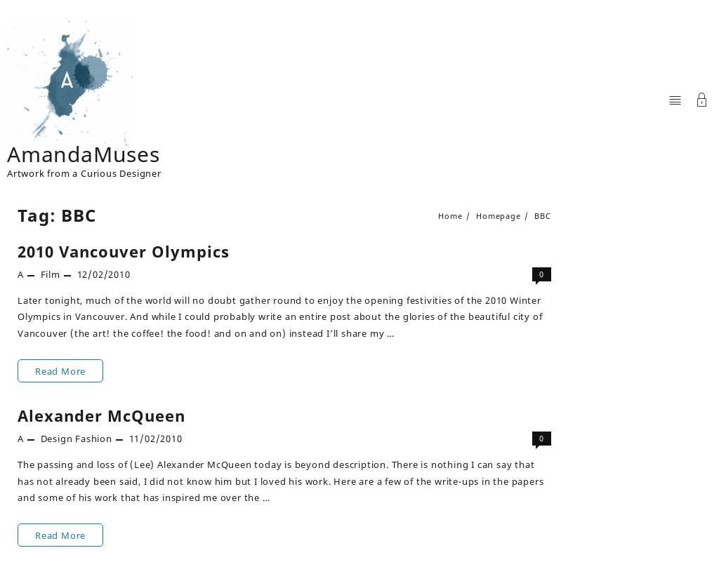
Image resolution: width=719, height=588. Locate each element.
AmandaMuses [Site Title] (84, 154)
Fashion (94, 439)
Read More (60, 371)
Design (57, 439)
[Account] (702, 101)
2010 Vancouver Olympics (124, 251)
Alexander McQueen (101, 415)
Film (51, 274)
